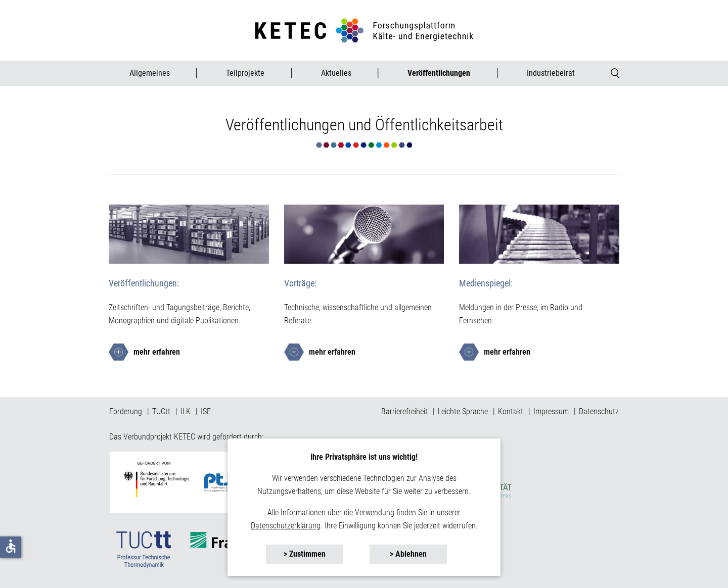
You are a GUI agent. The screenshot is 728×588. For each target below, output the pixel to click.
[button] (305, 554)
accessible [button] (11, 546)
